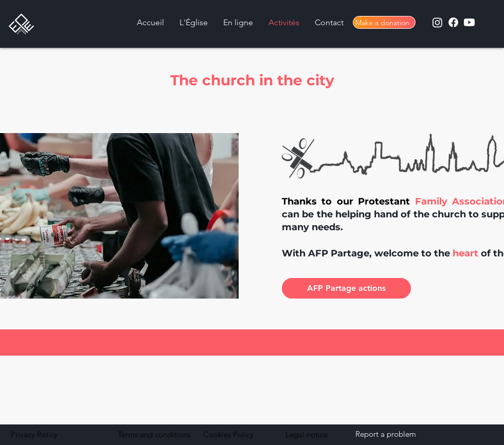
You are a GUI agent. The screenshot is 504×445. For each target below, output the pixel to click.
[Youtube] (469, 22)
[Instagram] (437, 22)
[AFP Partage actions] (346, 288)
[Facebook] (453, 22)
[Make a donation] (384, 22)
